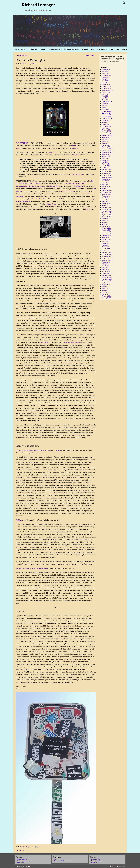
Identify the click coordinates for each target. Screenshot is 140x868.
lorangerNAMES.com (97, 861)
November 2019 (107, 136)
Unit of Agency (90, 56)
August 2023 (106, 92)
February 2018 (107, 168)
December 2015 (107, 209)
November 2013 (107, 256)
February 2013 (107, 273)
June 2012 (105, 288)
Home (17, 49)
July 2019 (105, 139)
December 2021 (107, 113)
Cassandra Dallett (55, 199)
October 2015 (106, 213)
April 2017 (105, 185)
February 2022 (107, 111)
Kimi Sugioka (78, 186)
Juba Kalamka (33, 199)
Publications (21, 862)
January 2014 (106, 253)
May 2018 (105, 162)
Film (93, 49)
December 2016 (107, 190)
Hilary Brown (76, 155)
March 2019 (106, 145)
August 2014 (106, 239)
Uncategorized (28, 847)
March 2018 (106, 166)
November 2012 (107, 279)
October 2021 (106, 117)
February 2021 (107, 124)
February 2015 (107, 228)
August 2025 (106, 70)
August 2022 (106, 104)
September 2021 (107, 119)
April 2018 (105, 164)
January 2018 (106, 170)
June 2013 (105, 266)
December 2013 (107, 254)
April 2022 (105, 109)
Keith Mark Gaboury (40, 568)
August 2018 (106, 156)
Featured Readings (22, 859)
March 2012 (106, 294)
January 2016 (106, 207)
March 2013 (106, 271)
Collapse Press (53, 152)
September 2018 (107, 154)
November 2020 (107, 126)
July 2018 (105, 158)
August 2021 (106, 120)
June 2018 (105, 160)
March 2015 (106, 226)
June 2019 (105, 141)
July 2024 (105, 79)
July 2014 (105, 241)
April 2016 (105, 202)
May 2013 (105, 268)
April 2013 (105, 270)
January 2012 (106, 298)
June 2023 (105, 96)
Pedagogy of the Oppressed (73, 342)
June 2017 (105, 181)
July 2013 (105, 264)
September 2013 (107, 260)
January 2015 (106, 230)
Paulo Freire (45, 342)
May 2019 (105, 143)
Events (23, 49)
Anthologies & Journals (71, 49)
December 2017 (107, 171)
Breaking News (21, 56)
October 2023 (106, 88)
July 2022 (105, 105)
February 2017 (107, 188)
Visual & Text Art (102, 49)
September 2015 (107, 215)
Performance (85, 49)
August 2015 (106, 217)
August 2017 (106, 179)
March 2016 (106, 204)
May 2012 (105, 290)
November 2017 (107, 173)
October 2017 (106, 175)
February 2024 (107, 87)
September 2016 (107, 194)
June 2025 (105, 73)
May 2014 (105, 245)
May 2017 (105, 183)
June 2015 (105, 220)
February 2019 (107, 147)
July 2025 (105, 71)
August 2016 (106, 196)
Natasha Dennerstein (36, 186)
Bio (118, 49)
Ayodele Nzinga (71, 183)
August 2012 (106, 285)
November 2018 (107, 151)
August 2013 (106, 262)
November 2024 (107, 75)
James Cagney (22, 199)
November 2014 (107, 234)
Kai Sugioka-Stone (54, 186)
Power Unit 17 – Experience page (63, 861)
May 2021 (105, 122)
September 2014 (107, 237)
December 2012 (107, 277)
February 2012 (107, 296)
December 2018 (107, 149)
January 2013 (106, 275)
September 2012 (107, 283)
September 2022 (107, 102)
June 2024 (105, 81)
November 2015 (107, 211)
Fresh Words (33, 49)
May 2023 (105, 98)
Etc (112, 49)
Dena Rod (42, 199)
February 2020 (107, 130)
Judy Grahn (58, 450)
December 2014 (107, 232)
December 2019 (107, 134)
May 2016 (105, 200)
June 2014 (105, 243)
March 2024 (106, 85)
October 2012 (106, 281)
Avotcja (80, 183)
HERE (74, 145)
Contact (124, 49)
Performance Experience (24, 861)
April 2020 (105, 128)
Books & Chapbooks (55, 49)
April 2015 (105, 224)
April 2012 (105, 292)
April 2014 (105, 247)
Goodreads (74, 148)
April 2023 (105, 100)
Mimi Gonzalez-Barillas (67, 191)
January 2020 (106, 132)
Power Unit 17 (95, 862)
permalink (41, 847)
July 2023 (105, 94)
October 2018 (106, 153)
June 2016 (105, 198)
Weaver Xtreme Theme (118, 866)
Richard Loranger (38, 5)
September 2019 (107, 137)
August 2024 (106, 77)
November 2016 (107, 192)
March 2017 (106, 187)
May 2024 (105, 83)
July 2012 (105, 287)
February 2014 (107, 251)
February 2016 (107, 205)
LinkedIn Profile (96, 859)
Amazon (19, 148)
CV (55, 859)
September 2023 (107, 90)
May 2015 (105, 222)
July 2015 (105, 219)
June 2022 (105, 107)
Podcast (42, 49)
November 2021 (107, 115)
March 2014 (106, 249)
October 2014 (106, 236)
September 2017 (107, 177)
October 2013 (106, 258)
